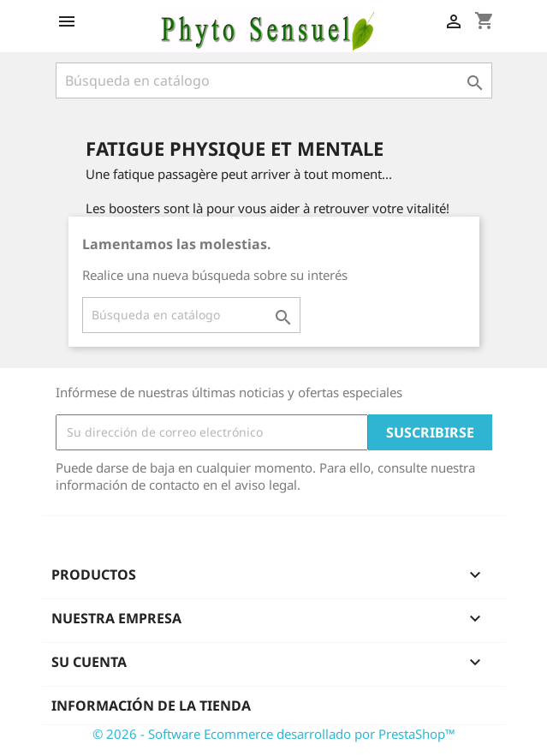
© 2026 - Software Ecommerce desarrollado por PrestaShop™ (274, 734)
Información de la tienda (151, 705)
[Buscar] (274, 80)
